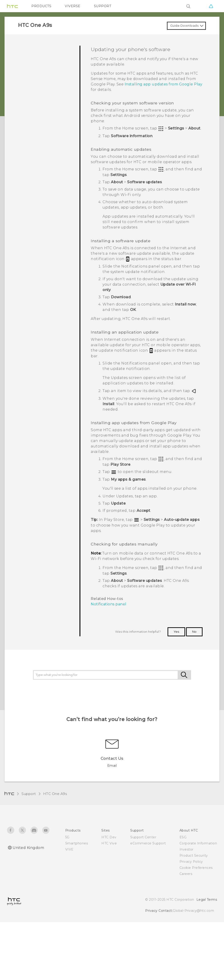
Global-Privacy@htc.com (193, 911)
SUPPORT (103, 6)
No (194, 632)
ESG (183, 837)
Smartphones (77, 843)
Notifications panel (109, 604)
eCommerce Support (148, 843)
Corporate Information (198, 843)
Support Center (143, 837)
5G (67, 837)
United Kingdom (28, 848)
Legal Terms (207, 900)
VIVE (69, 849)
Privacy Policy (191, 862)
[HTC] (12, 6)
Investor (187, 849)
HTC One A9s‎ (55, 794)
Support (29, 794)
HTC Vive (109, 843)
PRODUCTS (41, 6)
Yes (176, 632)
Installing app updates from (164, 84)
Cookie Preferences (196, 868)
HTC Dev (109, 837)
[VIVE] (211, 6)
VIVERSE (73, 6)
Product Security (194, 855)
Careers (186, 874)
